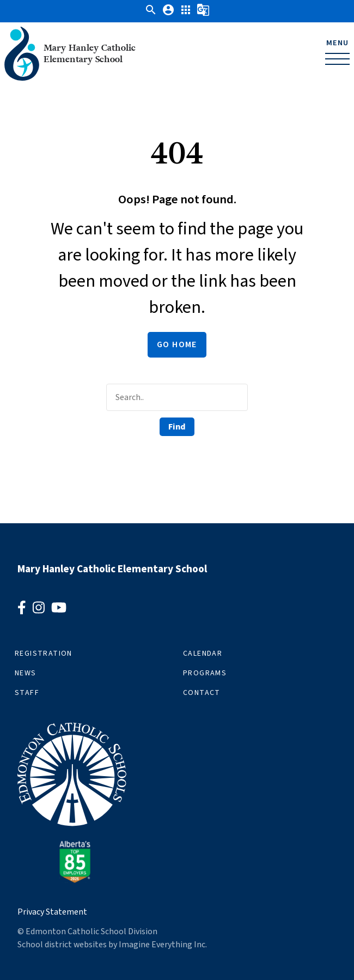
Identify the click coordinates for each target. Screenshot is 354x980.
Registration (44, 654)
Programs (205, 673)
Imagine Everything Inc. (163, 945)
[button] (151, 14)
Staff (27, 693)
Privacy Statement (52, 912)
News (26, 673)
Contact (202, 693)
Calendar (203, 654)
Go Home (177, 344)
